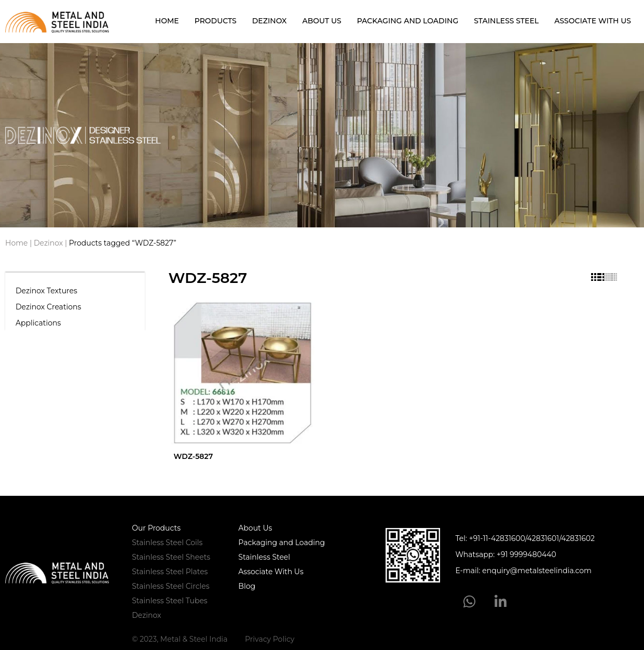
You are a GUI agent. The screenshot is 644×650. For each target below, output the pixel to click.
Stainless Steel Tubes (169, 601)
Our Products (156, 528)
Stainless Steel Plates (170, 572)
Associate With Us (593, 21)
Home (167, 21)
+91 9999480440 (526, 554)
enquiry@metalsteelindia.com (537, 571)
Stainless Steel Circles (170, 586)
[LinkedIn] (500, 602)
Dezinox (270, 21)
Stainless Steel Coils (167, 543)
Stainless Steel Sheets (171, 557)
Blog (247, 586)
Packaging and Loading (408, 21)
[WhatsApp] (469, 602)
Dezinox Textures (46, 291)
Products (216, 21)
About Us (321, 21)
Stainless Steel (506, 21)
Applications (38, 323)
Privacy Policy (270, 639)
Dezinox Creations (48, 307)
